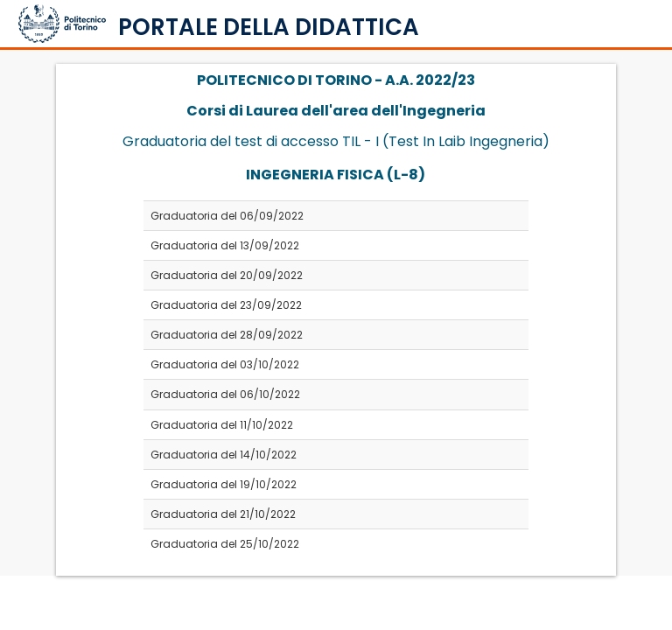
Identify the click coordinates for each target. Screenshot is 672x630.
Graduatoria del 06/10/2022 (225, 394)
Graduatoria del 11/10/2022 (222, 425)
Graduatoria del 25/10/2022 (225, 544)
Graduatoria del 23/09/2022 (226, 305)
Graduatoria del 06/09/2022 (227, 216)
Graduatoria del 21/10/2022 (223, 514)
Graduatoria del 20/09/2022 (227, 275)
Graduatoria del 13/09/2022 (225, 245)
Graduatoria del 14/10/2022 (224, 455)
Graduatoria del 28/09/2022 (227, 335)
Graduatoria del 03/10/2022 (225, 364)
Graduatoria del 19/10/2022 (224, 484)
